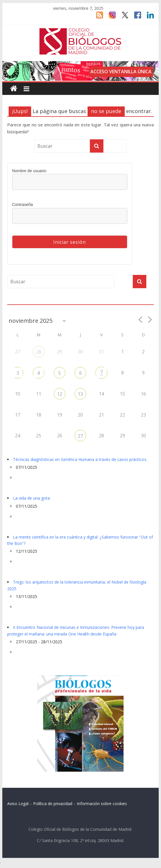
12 (60, 394)
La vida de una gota (31, 498)
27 (80, 436)
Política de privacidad (53, 804)
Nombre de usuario (29, 171)
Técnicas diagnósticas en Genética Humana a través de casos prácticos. (80, 459)
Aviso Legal (18, 804)
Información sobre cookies (102, 804)
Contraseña (22, 205)
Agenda (16, 301)
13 (80, 394)
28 (39, 352)
